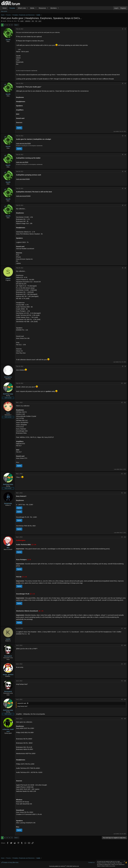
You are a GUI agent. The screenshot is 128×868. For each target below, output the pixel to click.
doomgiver (8, 377)
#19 (125, 699)
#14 (125, 537)
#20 (125, 719)
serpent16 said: (22, 703)
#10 (125, 383)
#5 (125, 171)
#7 (125, 205)
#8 (125, 268)
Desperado (8, 503)
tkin (8, 548)
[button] (27, 8)
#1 (125, 29)
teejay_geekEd (8, 675)
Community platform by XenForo (64, 866)
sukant (8, 278)
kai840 (8, 639)
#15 (125, 628)
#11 (125, 402)
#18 (125, 681)
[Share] (123, 29)
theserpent (8, 656)
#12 (125, 474)
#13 (125, 493)
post (40, 21)
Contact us (91, 862)
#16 (125, 645)
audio (22, 21)
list (36, 21)
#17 (125, 664)
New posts (4, 11)
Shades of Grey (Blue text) (10, 862)
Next (16, 25)
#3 (125, 136)
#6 (125, 188)
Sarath (4, 21)
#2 (125, 83)
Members (54, 8)
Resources (42, 8)
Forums (12, 8)
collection (28, 21)
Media (32, 8)
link (33, 21)
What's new (22, 8)
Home (4, 8)
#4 (125, 155)
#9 (125, 366)
